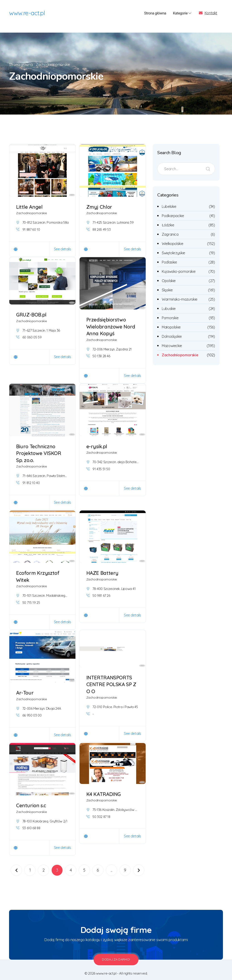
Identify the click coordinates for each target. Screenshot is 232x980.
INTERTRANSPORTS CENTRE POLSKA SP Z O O (112, 679)
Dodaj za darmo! (116, 954)
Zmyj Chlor (99, 201)
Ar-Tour (25, 687)
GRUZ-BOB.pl (32, 309)
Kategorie (182, 14)
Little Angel (29, 201)
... (111, 865)
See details (63, 244)
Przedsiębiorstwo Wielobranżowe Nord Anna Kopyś (111, 321)
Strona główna (155, 13)
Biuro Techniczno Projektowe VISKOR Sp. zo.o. (39, 448)
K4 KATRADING (104, 789)
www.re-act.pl (27, 14)
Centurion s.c (31, 800)
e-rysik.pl (97, 441)
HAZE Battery (103, 568)
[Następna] (139, 865)
